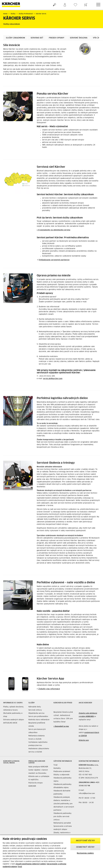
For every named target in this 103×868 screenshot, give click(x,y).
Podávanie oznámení (62, 772)
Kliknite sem (84, 740)
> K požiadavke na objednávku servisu (54, 230)
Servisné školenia (79, 38)
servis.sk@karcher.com (53, 379)
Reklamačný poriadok (62, 823)
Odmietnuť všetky (85, 847)
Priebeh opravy (57, 38)
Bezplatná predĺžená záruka (37, 725)
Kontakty (57, 768)
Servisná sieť (37, 38)
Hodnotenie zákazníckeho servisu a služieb (39, 750)
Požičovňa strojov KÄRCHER (36, 785)
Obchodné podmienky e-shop (13, 715)
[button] (98, 38)
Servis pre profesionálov (38, 717)
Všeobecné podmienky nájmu (62, 780)
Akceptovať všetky (85, 841)
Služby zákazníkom (15, 38)
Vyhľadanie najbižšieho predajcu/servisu (38, 744)
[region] (51, 851)
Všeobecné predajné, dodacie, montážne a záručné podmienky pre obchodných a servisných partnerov (64, 804)
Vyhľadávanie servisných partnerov (54, 260)
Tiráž (56, 765)
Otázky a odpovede (61, 775)
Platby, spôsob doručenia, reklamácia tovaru (13, 708)
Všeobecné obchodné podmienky (62, 792)
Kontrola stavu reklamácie (39, 720)
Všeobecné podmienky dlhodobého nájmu (62, 786)
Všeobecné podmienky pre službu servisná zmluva (62, 817)
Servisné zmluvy (35, 710)
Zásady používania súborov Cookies (31, 864)
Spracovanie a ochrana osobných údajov (63, 828)
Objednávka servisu (36, 713)
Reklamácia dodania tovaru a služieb (36, 737)
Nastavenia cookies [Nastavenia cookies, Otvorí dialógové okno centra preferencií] (85, 853)
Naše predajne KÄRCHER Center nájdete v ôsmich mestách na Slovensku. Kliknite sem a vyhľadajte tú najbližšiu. (39, 773)
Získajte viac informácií (49, 689)
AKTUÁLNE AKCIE (10, 723)
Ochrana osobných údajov (14, 720)
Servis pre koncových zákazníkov (37, 731)
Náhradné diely (35, 707)
